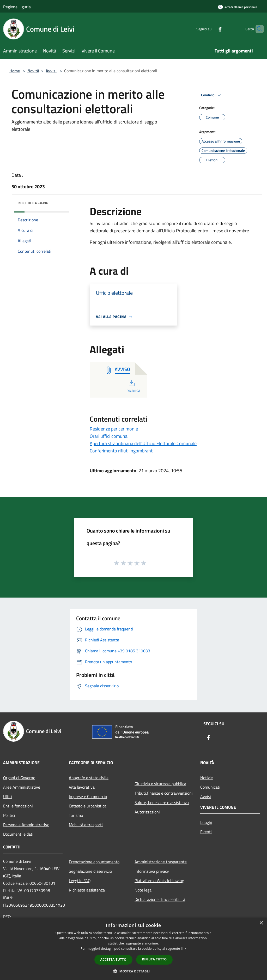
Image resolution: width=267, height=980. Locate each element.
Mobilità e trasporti (86, 825)
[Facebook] (211, 29)
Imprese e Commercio (88, 796)
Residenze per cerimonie (114, 429)
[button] (133, 971)
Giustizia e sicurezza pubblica (160, 784)
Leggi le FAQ (80, 881)
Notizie (207, 778)
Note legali (144, 890)
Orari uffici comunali (110, 436)
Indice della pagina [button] (33, 203)
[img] (58, 202)
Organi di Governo (19, 778)
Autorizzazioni (147, 812)
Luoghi (206, 822)
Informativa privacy (152, 871)
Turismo (76, 815)
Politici (9, 815)
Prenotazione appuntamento (94, 862)
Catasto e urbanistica (88, 806)
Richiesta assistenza (87, 890)
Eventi (206, 832)
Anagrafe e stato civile (89, 778)
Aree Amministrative (22, 787)
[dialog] (133, 949)
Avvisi (51, 71)
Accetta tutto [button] (113, 960)
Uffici (8, 796)
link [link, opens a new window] (184, 949)
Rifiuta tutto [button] (154, 959)
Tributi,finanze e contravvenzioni (164, 793)
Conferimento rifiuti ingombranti (122, 451)
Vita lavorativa (82, 787)
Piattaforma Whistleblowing (159, 881)
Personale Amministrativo (26, 825)
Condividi (212, 95)
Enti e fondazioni (18, 806)
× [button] (261, 923)
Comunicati (210, 787)
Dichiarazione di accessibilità (160, 899)
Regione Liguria (17, 7)
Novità (33, 71)
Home (15, 71)
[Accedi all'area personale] (238, 7)
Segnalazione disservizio (90, 871)
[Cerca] (258, 29)
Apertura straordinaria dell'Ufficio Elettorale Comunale (143, 443)
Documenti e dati (18, 834)
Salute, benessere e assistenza (162, 802)
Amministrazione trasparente (161, 862)
